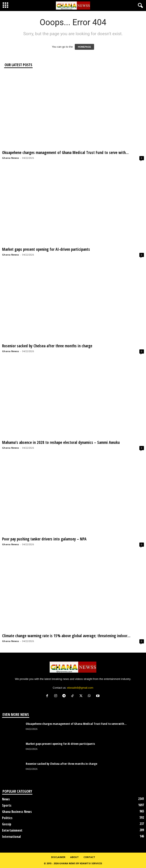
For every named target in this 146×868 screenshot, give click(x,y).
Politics (7, 818)
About (74, 857)
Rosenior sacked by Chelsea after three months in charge (47, 346)
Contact (89, 857)
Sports (7, 805)
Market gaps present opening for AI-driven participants (46, 249)
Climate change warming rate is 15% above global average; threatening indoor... (66, 636)
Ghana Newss (10, 158)
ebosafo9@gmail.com (80, 688)
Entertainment (12, 830)
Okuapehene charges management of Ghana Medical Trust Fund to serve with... (65, 153)
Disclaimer (58, 857)
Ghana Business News (17, 812)
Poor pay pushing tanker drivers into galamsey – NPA (44, 539)
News (6, 799)
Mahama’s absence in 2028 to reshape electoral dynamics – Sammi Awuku (61, 442)
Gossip (7, 824)
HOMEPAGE (84, 47)
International (11, 837)
